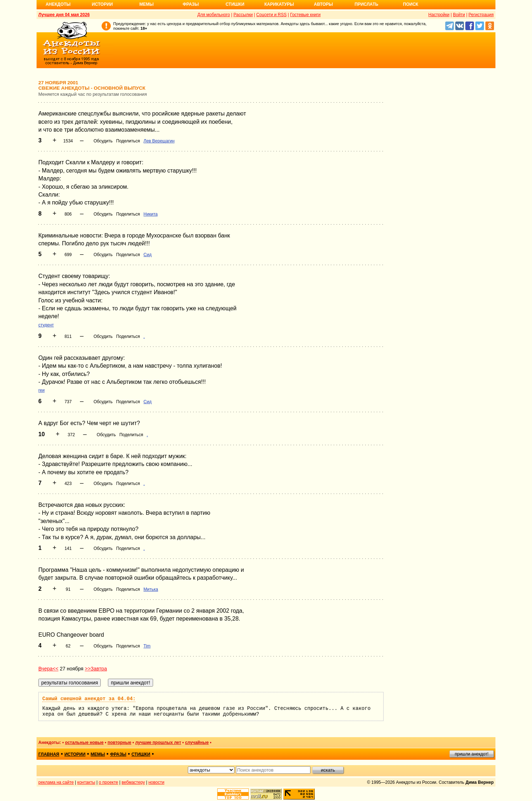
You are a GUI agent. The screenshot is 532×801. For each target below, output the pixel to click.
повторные (119, 743)
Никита (150, 214)
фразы (118, 754)
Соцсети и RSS (272, 15)
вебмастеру (133, 782)
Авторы (324, 4)
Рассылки (243, 15)
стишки (141, 754)
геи (42, 390)
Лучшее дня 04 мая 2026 (64, 15)
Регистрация (481, 15)
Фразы (191, 4)
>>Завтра (96, 669)
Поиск (411, 4)
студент (46, 325)
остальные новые (84, 743)
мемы (98, 754)
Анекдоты (58, 4)
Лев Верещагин (159, 141)
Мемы (147, 4)
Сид (147, 255)
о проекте (109, 782)
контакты (86, 782)
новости (156, 782)
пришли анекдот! (471, 754)
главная (49, 754)
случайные (197, 743)
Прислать (366, 4)
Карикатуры (279, 4)
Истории (102, 4)
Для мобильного (214, 15)
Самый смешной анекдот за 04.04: (89, 699)
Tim (147, 646)
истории (75, 754)
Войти (459, 15)
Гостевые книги (305, 15)
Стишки (235, 4)
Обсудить (103, 141)
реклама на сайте (56, 782)
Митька (151, 589)
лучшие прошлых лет (158, 743)
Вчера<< (48, 669)
